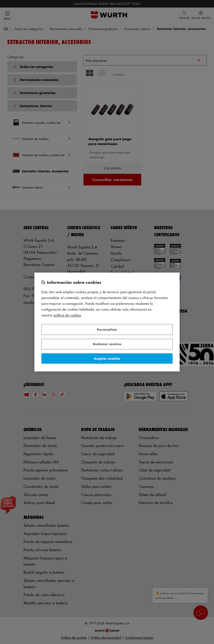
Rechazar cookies (107, 344)
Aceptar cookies (107, 358)
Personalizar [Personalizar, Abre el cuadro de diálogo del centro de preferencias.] (107, 329)
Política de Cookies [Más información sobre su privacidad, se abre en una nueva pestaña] (67, 315)
